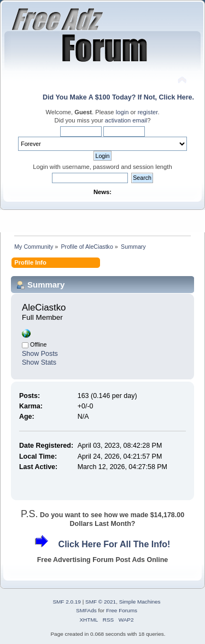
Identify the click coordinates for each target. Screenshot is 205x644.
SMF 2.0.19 (67, 602)
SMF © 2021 (101, 602)
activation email (126, 120)
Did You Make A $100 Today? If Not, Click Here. (118, 97)
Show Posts (40, 354)
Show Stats (39, 362)
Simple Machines (140, 602)
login (122, 112)
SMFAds (86, 610)
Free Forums (122, 610)
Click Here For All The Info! (115, 544)
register (148, 112)
